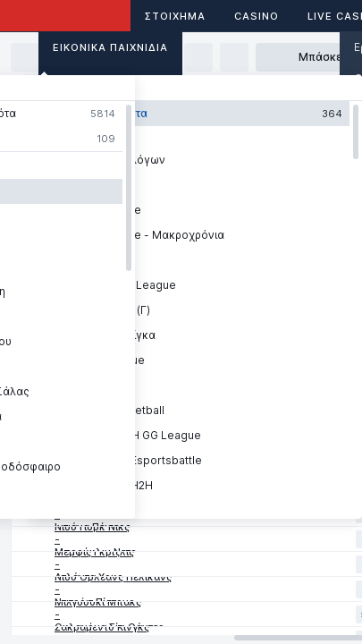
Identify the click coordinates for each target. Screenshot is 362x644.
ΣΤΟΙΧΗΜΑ (175, 16)
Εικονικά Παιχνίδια (110, 47)
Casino (257, 16)
